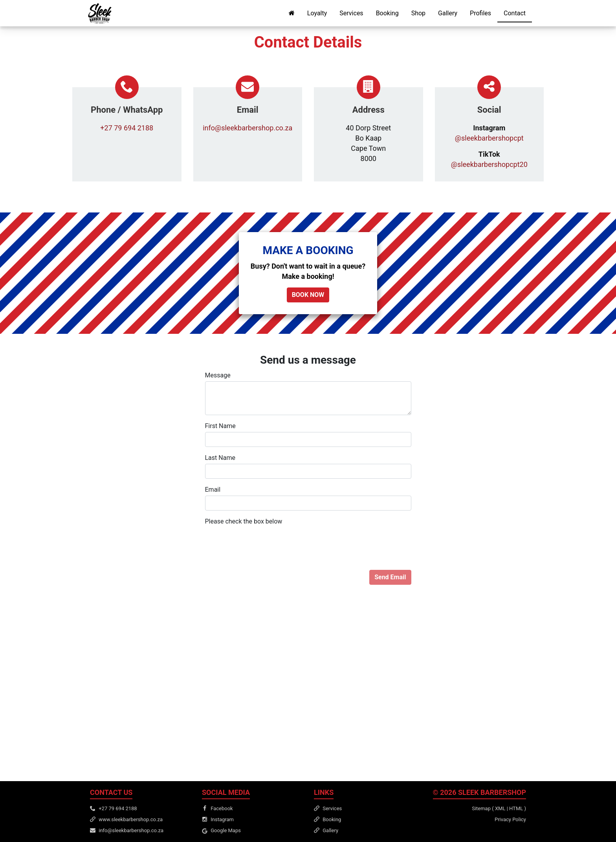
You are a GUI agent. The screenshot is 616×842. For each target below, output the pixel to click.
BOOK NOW (308, 295)
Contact (515, 13)
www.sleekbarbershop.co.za (131, 819)
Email (213, 490)
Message (218, 375)
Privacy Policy (510, 819)
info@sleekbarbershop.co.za (247, 128)
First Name (220, 426)
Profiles (480, 13)
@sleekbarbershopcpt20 (489, 164)
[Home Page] (291, 13)
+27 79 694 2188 (127, 128)
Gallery (448, 13)
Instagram (222, 819)
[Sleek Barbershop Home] (100, 13)
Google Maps (226, 830)
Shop (418, 13)
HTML (516, 808)
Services (351, 13)
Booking (387, 13)
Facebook (222, 808)
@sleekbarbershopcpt (489, 138)
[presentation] (265, 543)
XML (500, 808)
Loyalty (317, 13)
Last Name (220, 458)
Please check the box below (244, 521)
